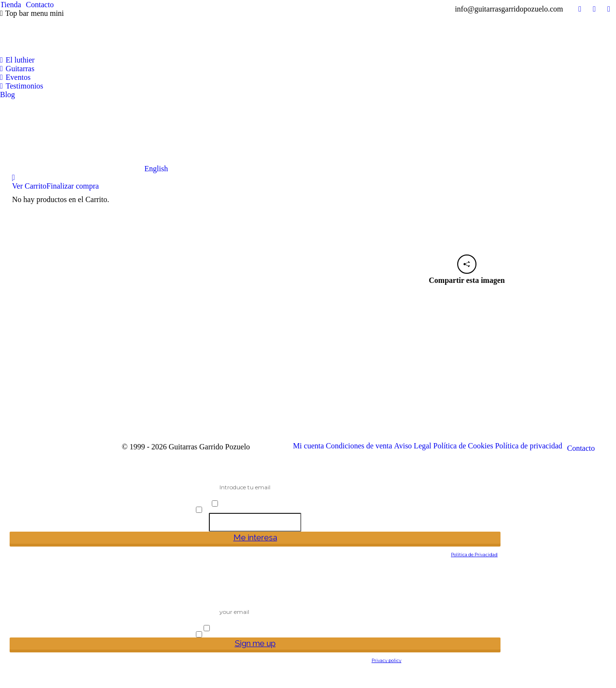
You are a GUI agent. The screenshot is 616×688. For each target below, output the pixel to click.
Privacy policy (386, 660)
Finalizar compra (73, 186)
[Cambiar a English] (84, 136)
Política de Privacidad (474, 554)
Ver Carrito (29, 186)
